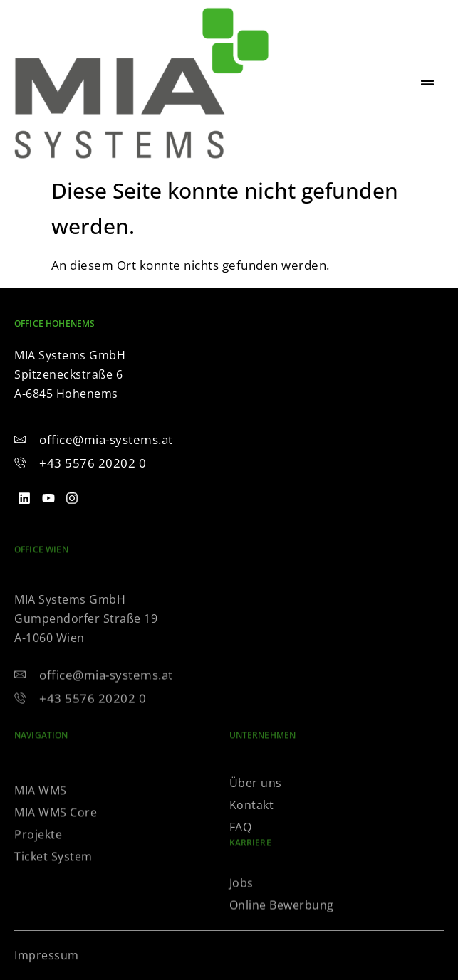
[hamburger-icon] (428, 83)
